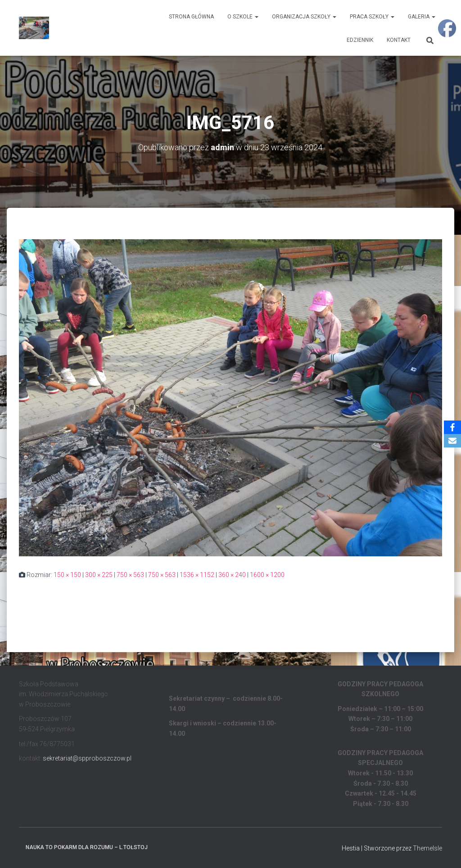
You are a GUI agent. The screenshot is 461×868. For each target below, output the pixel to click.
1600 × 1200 (267, 575)
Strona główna (191, 17)
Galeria (422, 17)
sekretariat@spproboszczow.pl (87, 758)
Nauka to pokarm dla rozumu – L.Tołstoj (87, 847)
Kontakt (399, 40)
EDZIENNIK (360, 40)
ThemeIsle (427, 848)
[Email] (452, 441)
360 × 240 (232, 575)
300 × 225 (99, 575)
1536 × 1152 (197, 575)
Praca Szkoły (372, 17)
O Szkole (243, 17)
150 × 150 (67, 575)
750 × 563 (130, 575)
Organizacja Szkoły (304, 17)
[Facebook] (452, 427)
